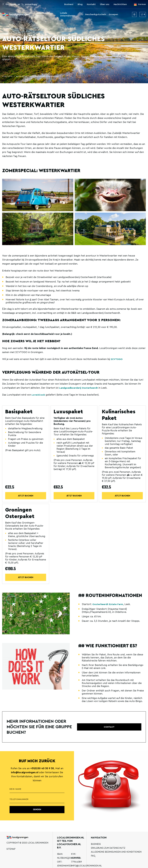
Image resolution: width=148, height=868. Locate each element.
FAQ (93, 856)
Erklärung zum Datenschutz (108, 848)
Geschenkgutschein (96, 14)
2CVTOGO (117, 359)
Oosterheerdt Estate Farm (108, 605)
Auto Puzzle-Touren (43, 14)
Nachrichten (120, 4)
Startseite (8, 76)
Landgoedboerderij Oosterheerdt (79, 388)
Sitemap (11, 849)
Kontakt (91, 4)
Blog (80, 4)
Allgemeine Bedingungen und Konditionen (116, 852)
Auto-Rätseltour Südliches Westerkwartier (37, 76)
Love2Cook (38, 395)
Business (69, 4)
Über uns (105, 4)
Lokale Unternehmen (67, 14)
